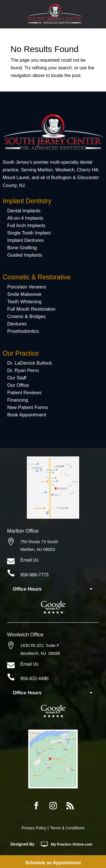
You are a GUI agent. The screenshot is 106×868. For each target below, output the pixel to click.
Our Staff (17, 378)
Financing (18, 400)
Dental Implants (24, 211)
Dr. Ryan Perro (23, 370)
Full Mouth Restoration (31, 309)
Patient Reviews (24, 393)
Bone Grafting (22, 248)
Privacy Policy (34, 828)
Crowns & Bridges (26, 316)
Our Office (18, 385)
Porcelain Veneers (27, 287)
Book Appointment (27, 415)
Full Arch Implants (26, 226)
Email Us (29, 560)
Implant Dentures (25, 240)
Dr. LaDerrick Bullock (30, 363)
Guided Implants (25, 255)
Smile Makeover (24, 294)
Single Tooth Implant (29, 233)
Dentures (17, 324)
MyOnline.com (72, 844)
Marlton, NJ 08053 (38, 549)
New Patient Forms (28, 407)
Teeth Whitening (24, 302)
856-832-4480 (34, 679)
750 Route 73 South (39, 542)
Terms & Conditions (67, 828)
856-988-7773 (34, 575)
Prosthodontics (23, 331)
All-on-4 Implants (25, 218)
